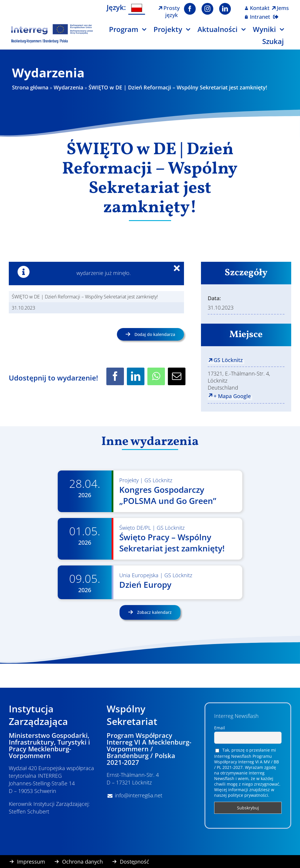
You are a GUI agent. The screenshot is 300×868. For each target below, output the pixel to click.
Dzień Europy (145, 585)
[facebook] (190, 9)
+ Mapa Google (232, 396)
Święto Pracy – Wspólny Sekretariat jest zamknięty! (172, 543)
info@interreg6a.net (139, 795)
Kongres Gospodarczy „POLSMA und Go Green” (168, 495)
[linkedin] (225, 9)
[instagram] (207, 9)
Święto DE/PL (135, 528)
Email (220, 728)
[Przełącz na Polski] (137, 8)
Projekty (129, 480)
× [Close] (180, 269)
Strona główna (30, 87)
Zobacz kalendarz (154, 612)
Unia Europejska (139, 575)
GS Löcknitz (228, 360)
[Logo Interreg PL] (52, 26)
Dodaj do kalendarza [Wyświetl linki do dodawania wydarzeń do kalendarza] (155, 334)
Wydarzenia (68, 87)
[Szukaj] (277, 44)
